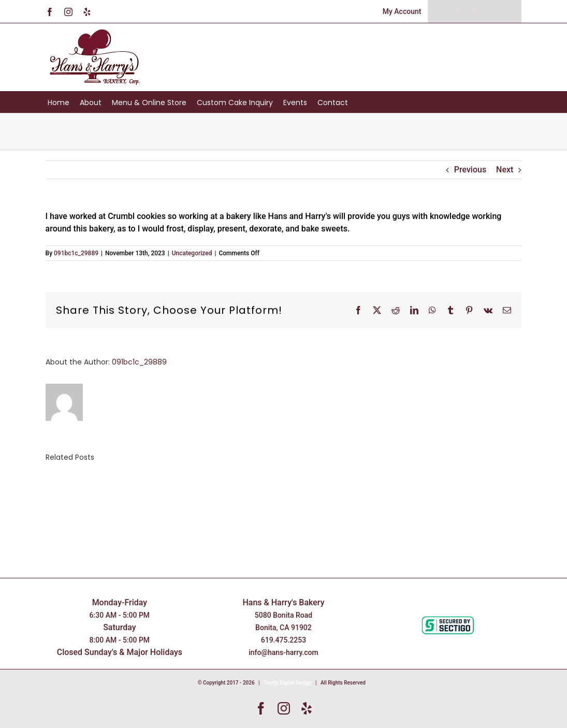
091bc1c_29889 (76, 253)
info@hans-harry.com (283, 652)
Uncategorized (192, 253)
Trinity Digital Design (288, 683)
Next (505, 170)
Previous (470, 170)
